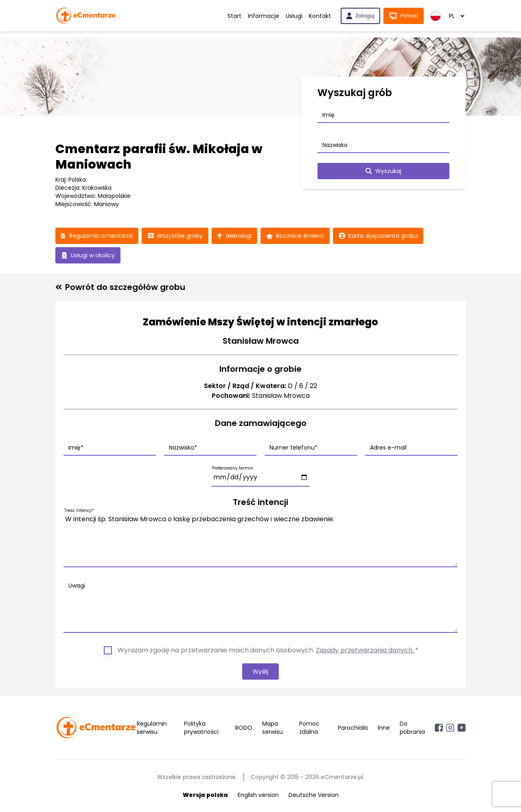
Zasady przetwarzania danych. (366, 650)
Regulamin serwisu (152, 728)
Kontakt (320, 16)
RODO (244, 728)
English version (258, 795)
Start (234, 16)
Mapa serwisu (273, 728)
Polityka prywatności (201, 728)
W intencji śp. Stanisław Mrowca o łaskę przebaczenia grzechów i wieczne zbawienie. (260, 539)
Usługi (294, 16)
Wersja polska (205, 795)
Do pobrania (412, 728)
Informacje (264, 16)
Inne (384, 728)
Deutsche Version (314, 795)
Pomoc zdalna (309, 728)
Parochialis (353, 728)
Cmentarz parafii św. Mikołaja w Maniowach (159, 157)
